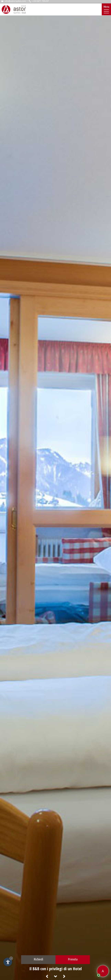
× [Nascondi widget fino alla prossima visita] (11, 958)
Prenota (73, 959)
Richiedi (38, 959)
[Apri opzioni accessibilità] (8, 962)
